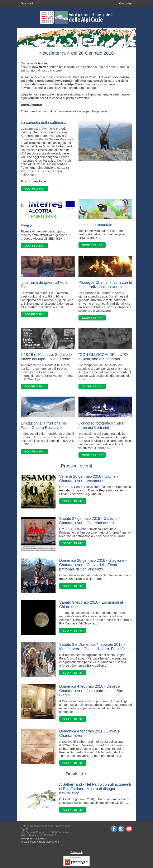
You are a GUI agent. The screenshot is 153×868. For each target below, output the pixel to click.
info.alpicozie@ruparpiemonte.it (40, 842)
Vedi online (126, 3)
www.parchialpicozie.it (94, 111)
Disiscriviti (27, 3)
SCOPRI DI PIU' (34, 189)
